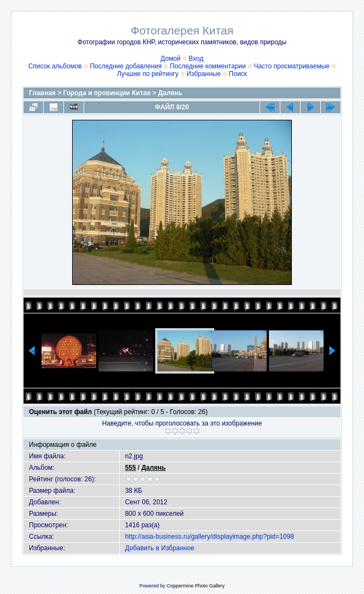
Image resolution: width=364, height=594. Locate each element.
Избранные (204, 74)
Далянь (170, 93)
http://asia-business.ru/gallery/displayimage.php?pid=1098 (210, 537)
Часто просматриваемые (292, 66)
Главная (42, 93)
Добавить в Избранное (160, 548)
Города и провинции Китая (107, 93)
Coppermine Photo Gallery (196, 586)
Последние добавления (126, 66)
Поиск (238, 74)
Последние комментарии (208, 66)
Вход (196, 59)
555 (131, 468)
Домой (171, 59)
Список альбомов (55, 66)
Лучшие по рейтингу (148, 74)
